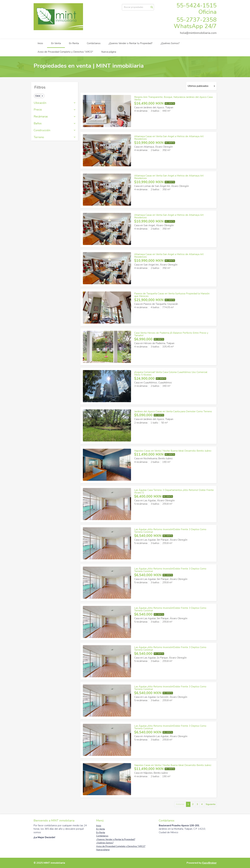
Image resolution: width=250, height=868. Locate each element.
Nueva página (109, 52)
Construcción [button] (55, 130)
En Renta (74, 43)
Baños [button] (55, 124)
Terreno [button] (55, 137)
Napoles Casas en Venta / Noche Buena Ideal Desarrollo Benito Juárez (173, 451)
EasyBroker (209, 863)
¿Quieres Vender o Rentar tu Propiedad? (131, 43)
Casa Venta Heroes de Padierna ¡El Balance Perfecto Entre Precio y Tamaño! (171, 334)
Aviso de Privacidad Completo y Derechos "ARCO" (65, 52)
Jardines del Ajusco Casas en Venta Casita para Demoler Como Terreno (173, 411)
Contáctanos (94, 43)
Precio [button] (55, 110)
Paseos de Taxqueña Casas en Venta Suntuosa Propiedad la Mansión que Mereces (172, 295)
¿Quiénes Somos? (170, 43)
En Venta (56, 43)
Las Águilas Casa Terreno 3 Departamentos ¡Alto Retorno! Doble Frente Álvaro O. (174, 491)
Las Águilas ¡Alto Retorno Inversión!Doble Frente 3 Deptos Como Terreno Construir (170, 531)
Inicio (40, 43)
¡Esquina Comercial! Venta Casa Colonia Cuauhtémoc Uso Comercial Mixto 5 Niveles (171, 374)
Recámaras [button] (55, 117)
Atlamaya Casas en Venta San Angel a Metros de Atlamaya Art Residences (169, 138)
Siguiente (211, 804)
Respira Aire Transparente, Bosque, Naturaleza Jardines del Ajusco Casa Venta (173, 98)
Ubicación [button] (55, 103)
